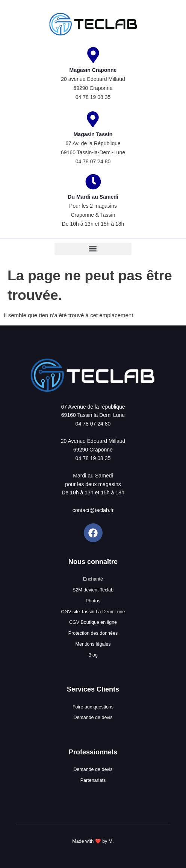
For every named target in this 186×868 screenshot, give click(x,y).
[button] (93, 249)
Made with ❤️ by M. (93, 841)
